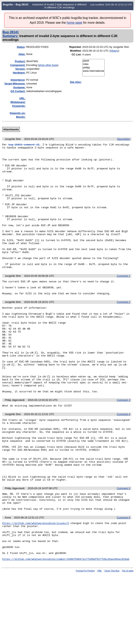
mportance (18, 80)
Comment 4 (123, 460)
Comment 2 (123, 330)
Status (21, 47)
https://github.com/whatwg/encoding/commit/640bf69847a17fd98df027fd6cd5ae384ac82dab (66, 629)
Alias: (22, 54)
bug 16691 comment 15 (24, 145)
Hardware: (19, 73)
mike (93, 64)
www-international (93, 71)
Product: (20, 61)
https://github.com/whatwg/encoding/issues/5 (35, 586)
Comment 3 (123, 445)
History (114, 51)
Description (124, 139)
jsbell (93, 61)
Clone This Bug (112, 641)
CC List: (77, 54)
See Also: (76, 82)
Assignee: (19, 87)
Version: (20, 69)
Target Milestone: (15, 84)
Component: (18, 65)
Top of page (128, 641)
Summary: (10, 36)
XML (100, 641)
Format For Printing (85, 641)
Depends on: (18, 113)
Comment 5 (123, 547)
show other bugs (48, 65)
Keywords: (19, 106)
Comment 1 (123, 301)
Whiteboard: (18, 102)
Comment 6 (123, 580)
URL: (22, 98)
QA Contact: (18, 91)
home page (75, 23)
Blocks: (21, 117)
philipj (93, 68)
